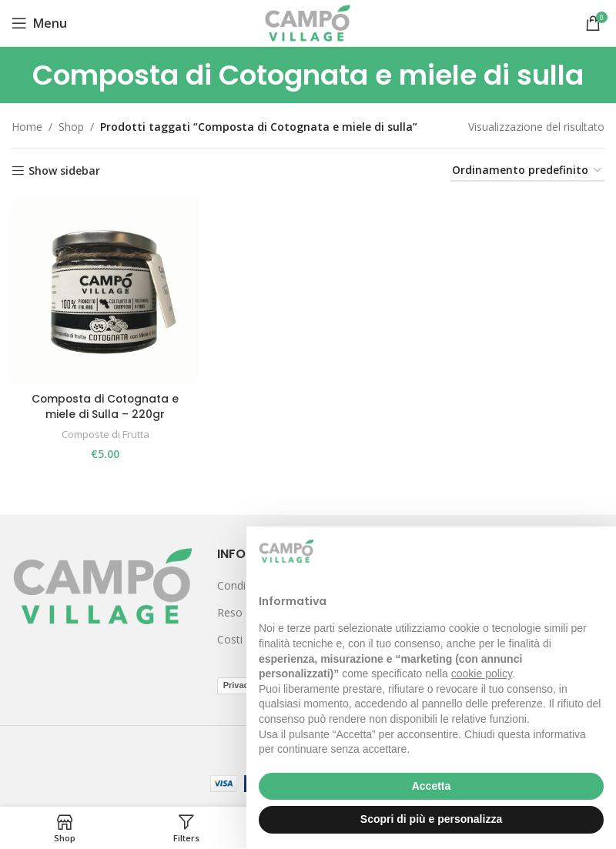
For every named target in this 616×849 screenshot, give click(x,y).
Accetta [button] (432, 786)
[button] (596, 551)
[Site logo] (308, 22)
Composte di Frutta (105, 434)
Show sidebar (64, 171)
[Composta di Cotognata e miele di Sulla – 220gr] (105, 291)
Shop (71, 127)
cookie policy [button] (482, 674)
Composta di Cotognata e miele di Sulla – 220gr (105, 406)
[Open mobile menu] (39, 23)
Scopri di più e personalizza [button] (431, 819)
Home (27, 127)
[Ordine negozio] (527, 171)
